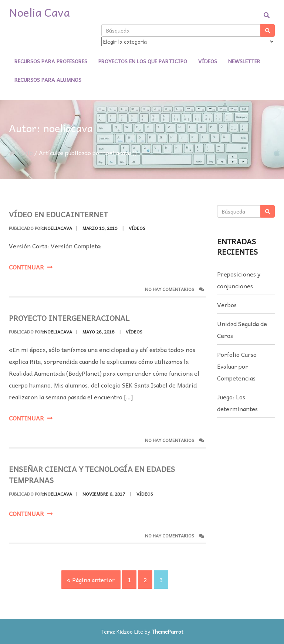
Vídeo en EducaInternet (58, 214)
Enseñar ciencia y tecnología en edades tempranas (92, 481)
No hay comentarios (175, 289)
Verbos (227, 305)
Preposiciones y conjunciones (239, 280)
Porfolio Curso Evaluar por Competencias (237, 366)
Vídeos (208, 61)
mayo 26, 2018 (98, 332)
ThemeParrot (168, 631)
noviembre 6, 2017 (104, 500)
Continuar (31, 267)
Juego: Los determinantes (237, 403)
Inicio (21, 152)
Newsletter (244, 61)
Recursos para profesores (51, 61)
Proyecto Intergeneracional (69, 318)
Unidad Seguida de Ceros (242, 329)
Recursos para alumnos (48, 80)
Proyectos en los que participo (143, 61)
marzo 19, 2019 (100, 228)
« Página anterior (91, 580)
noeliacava (58, 228)
